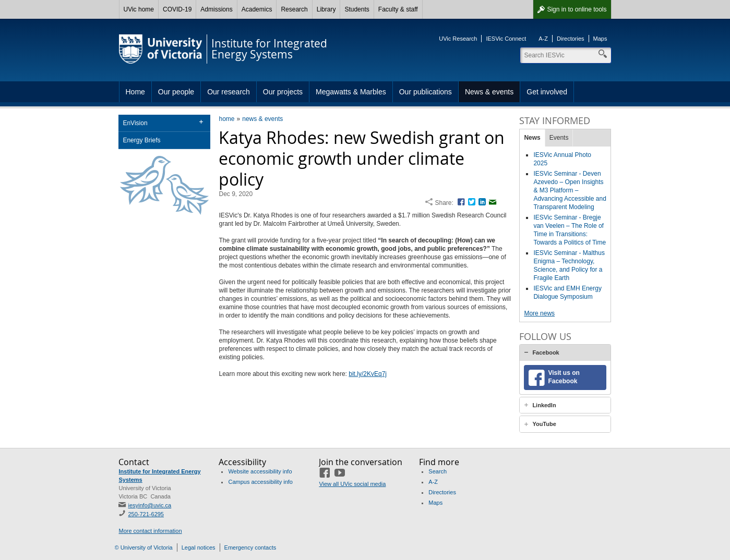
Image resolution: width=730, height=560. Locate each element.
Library (326, 9)
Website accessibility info (260, 471)
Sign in (577, 9)
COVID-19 (177, 9)
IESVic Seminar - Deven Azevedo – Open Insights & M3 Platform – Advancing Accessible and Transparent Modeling (570, 190)
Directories (571, 39)
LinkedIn (544, 405)
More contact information (150, 531)
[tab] (565, 352)
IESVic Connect (506, 39)
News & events (489, 92)
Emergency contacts (250, 547)
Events (559, 138)
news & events (262, 119)
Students (357, 9)
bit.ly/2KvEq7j (368, 374)
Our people (176, 92)
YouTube (544, 424)
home (226, 119)
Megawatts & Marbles (351, 92)
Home (135, 92)
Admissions (216, 9)
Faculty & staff (398, 9)
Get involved (547, 92)
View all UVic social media (352, 484)
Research (294, 9)
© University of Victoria (144, 547)
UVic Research (458, 39)
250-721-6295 (146, 514)
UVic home (139, 9)
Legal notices (199, 547)
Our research (229, 92)
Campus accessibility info (260, 482)
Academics (257, 9)
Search (438, 471)
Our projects (283, 92)
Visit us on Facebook (564, 377)
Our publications (426, 92)
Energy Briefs (141, 140)
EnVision (135, 123)
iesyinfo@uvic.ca (149, 505)
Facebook (546, 352)
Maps (600, 39)
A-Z (543, 39)
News (532, 138)
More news (539, 313)
